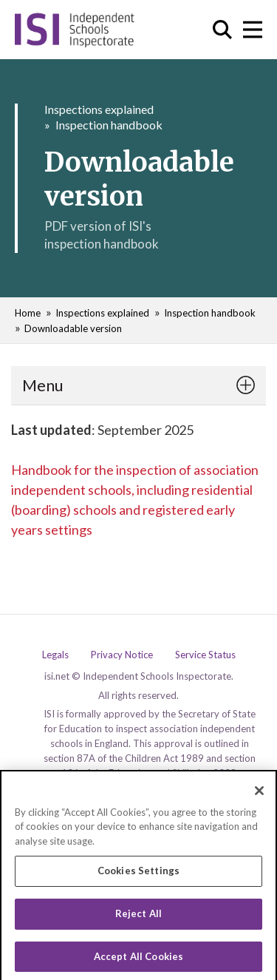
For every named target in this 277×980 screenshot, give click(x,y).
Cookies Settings (138, 876)
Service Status (205, 655)
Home (28, 313)
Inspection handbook (109, 125)
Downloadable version (73, 328)
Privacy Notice (122, 655)
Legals (55, 655)
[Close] (259, 795)
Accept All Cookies (138, 961)
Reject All (138, 918)
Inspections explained (99, 109)
